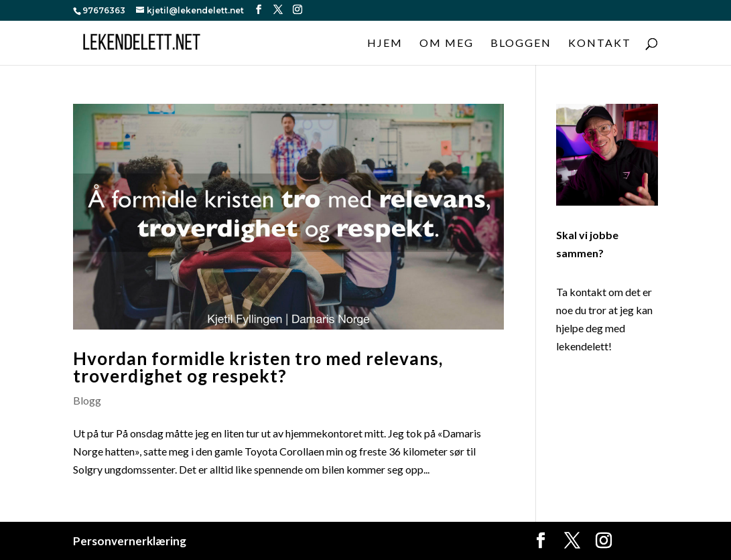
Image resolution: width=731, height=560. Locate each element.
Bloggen (521, 44)
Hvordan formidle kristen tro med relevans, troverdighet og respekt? (258, 367)
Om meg (447, 44)
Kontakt (600, 44)
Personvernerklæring (130, 541)
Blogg (87, 400)
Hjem (385, 44)
